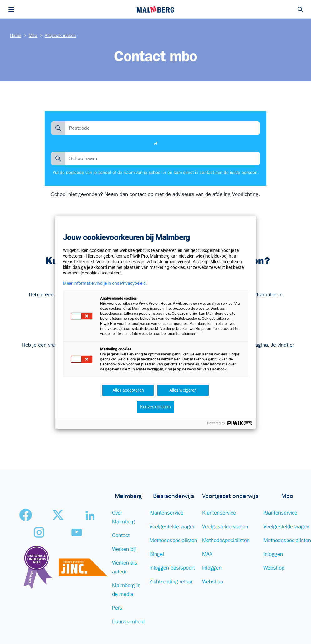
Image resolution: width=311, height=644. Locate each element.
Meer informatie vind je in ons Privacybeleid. (105, 283)
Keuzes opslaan (155, 407)
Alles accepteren (128, 390)
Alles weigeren (183, 390)
